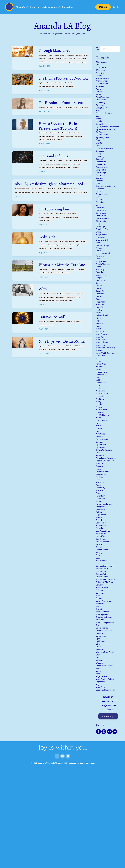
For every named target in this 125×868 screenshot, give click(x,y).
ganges (100, 313)
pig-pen (78, 265)
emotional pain (70, 261)
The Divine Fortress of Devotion (58, 82)
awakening (71, 55)
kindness (100, 414)
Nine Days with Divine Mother (59, 370)
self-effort (70, 149)
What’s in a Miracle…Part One (61, 287)
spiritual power (103, 655)
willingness (101, 751)
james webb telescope (53, 177)
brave (86, 55)
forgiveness (43, 381)
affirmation (102, 72)
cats (98, 155)
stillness (70, 268)
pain (75, 208)
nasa (78, 177)
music (99, 473)
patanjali (100, 526)
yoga (98, 766)
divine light (68, 174)
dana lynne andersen (106, 208)
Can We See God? (54, 343)
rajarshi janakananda (106, 572)
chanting (100, 158)
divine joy (72, 59)
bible (98, 118)
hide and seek (103, 356)
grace (99, 325)
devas (99, 220)
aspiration (101, 100)
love (98, 436)
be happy (79, 55)
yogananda (101, 776)
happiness (101, 340)
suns (70, 180)
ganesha (100, 306)
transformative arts (106, 701)
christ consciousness (106, 164)
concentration (103, 183)
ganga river (102, 309)
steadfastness (51, 152)
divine (99, 229)
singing (100, 627)
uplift (99, 726)
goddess (100, 322)
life (57, 62)
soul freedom (46, 211)
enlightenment (44, 62)
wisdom (60, 152)
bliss (98, 124)
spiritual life (60, 92)
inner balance (102, 377)
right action (43, 351)
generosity (101, 316)
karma (99, 408)
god (75, 119)
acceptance (43, 55)
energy (99, 260)
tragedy (100, 692)
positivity (100, 547)
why (70, 326)
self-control (102, 606)
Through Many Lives (57, 51)
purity (99, 569)
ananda (51, 55)
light (98, 430)
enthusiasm (102, 266)
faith (98, 272)
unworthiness (103, 723)
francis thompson (45, 236)
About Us (22, 7)
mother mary (52, 381)
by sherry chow (103, 152)
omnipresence (83, 119)
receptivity (101, 575)
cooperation (102, 189)
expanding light (104, 269)
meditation (77, 145)
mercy (99, 454)
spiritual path (70, 92)
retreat (100, 581)
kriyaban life (69, 89)
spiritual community (106, 643)
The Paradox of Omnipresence (52, 112)
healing (100, 350)
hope (98, 362)
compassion (102, 180)
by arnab (42, 59)
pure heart (77, 347)
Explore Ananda (51, 7)
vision (74, 381)
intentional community (107, 393)
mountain (101, 467)
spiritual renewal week (107, 658)
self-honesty (36, 211)
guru (52, 62)
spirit (99, 640)
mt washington (103, 470)
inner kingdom (57, 236)
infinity (42, 177)
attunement (54, 319)
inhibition (100, 374)
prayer (99, 560)
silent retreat (103, 624)
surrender (101, 680)
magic (99, 439)
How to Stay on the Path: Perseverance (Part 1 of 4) (61, 138)
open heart (102, 504)
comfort (100, 177)
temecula (101, 686)
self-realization (61, 180)
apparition (43, 377)
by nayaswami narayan (22, 208)
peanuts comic (69, 265)
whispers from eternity (81, 211)
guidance (101, 331)
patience (100, 529)
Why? (44, 315)
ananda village (44, 295)
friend (99, 300)
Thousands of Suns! (56, 169)
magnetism (43, 298)
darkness (34, 208)
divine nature (102, 248)
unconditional (103, 714)
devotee (42, 119)
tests (99, 689)
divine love (58, 119)
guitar (60, 208)
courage (59, 59)
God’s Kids (48, 257)
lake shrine (101, 424)
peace (99, 532)
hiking (99, 359)
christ (99, 161)
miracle (50, 298)
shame (63, 268)
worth (99, 760)
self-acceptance (54, 268)
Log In (116, 7)
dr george (101, 254)
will (98, 748)
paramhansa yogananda (67, 62)
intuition (100, 396)
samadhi (100, 600)
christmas (101, 167)
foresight (100, 288)
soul (98, 634)
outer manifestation (106, 510)
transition (101, 704)
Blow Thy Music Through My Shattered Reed (49, 200)
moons (73, 177)
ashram (100, 96)
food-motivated (104, 285)
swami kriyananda (82, 62)
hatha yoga (102, 346)
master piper (68, 208)
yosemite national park (107, 785)
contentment (102, 186)
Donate (103, 7)
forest (99, 291)
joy (97, 405)
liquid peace (102, 433)
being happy (102, 115)
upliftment (101, 729)
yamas (51, 351)
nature (99, 482)
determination (44, 145)
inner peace (101, 384)
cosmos (60, 174)
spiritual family (103, 646)
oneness (100, 501)
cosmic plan (51, 59)
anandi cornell (103, 87)
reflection (101, 578)
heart (99, 353)
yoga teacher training (106, 773)
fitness (99, 279)
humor (99, 368)
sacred (99, 590)
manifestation (103, 445)
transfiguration (103, 698)
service (99, 618)
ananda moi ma (44, 319)
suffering (56, 211)
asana (99, 93)
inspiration (101, 390)
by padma (101, 146)
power (99, 550)
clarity (41, 261)
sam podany (102, 597)
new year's (101, 491)
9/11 (98, 66)
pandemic (101, 516)
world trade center (105, 757)
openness (101, 507)
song (98, 630)
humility (84, 261)
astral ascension (60, 55)
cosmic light (52, 174)
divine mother (82, 59)
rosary (68, 381)
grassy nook (102, 328)
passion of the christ (106, 522)
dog (98, 251)
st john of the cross (106, 661)
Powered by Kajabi (62, 864)
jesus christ (65, 177)
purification (43, 268)
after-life (101, 75)
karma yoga (102, 411)
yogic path (101, 782)
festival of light (72, 233)
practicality (101, 553)
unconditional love (105, 717)
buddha (100, 130)
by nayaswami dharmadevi (56, 377)
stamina (42, 152)
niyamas (69, 347)
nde (98, 488)
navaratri (61, 381)
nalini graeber (103, 476)
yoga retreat (102, 769)
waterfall (100, 738)
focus (99, 282)
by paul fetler (102, 149)
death (65, 59)
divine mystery (71, 323)
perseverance (60, 149)
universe (76, 180)
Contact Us (69, 7)
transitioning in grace (106, 708)
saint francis (102, 593)
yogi (98, 779)
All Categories (102, 62)
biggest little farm (105, 121)
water (99, 735)
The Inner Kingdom (56, 228)
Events (35, 7)
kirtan (99, 417)
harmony (100, 343)
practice (100, 556)
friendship (81, 295)
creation (100, 204)
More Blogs (108, 811)
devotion (50, 89)
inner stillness (103, 387)
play (98, 544)
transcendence (103, 695)
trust (98, 711)
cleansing (101, 174)
